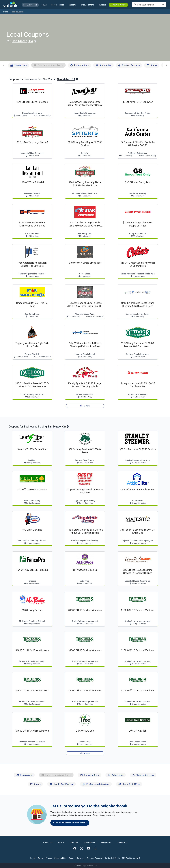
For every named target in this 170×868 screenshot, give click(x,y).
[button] (87, 5)
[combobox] (149, 5)
